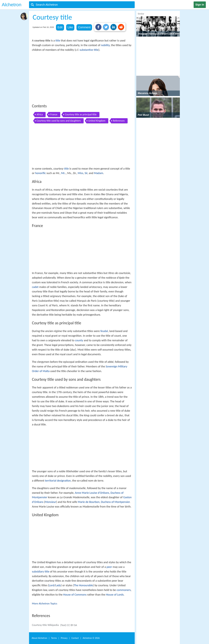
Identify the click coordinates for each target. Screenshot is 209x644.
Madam (98, 173)
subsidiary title (41, 571)
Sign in (200, 5)
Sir (86, 173)
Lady (58, 585)
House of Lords (115, 595)
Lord (52, 585)
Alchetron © (91, 638)
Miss (81, 173)
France (54, 114)
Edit (60, 27)
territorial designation (58, 481)
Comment (84, 27)
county (79, 340)
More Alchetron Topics (45, 603)
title (58, 40)
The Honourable (83, 585)
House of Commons (75, 595)
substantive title (89, 50)
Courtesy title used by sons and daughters (59, 121)
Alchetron (12, 5)
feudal (104, 331)
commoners (124, 590)
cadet (35, 287)
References (119, 121)
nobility (105, 45)
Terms (54, 638)
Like (70, 27)
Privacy (64, 638)
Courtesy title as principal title (81, 114)
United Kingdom (97, 121)
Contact (75, 638)
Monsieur (50, 502)
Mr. (63, 173)
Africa (40, 114)
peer (109, 567)
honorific (40, 173)
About (39, 638)
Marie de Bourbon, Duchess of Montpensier (104, 502)
